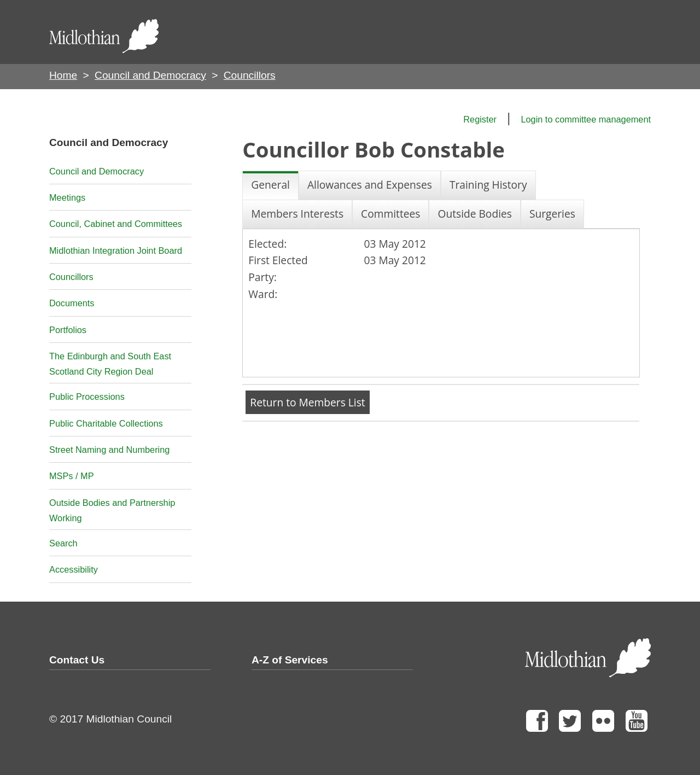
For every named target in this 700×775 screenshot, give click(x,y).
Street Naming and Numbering (109, 450)
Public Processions (87, 397)
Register (480, 119)
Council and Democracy (150, 75)
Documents (72, 303)
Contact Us (77, 660)
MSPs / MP (72, 476)
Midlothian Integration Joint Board (116, 250)
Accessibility (74, 569)
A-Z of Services (290, 660)
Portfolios (68, 330)
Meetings (67, 197)
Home (63, 75)
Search (63, 543)
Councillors (71, 277)
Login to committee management (586, 119)
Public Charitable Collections (106, 423)
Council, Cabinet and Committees (116, 224)
